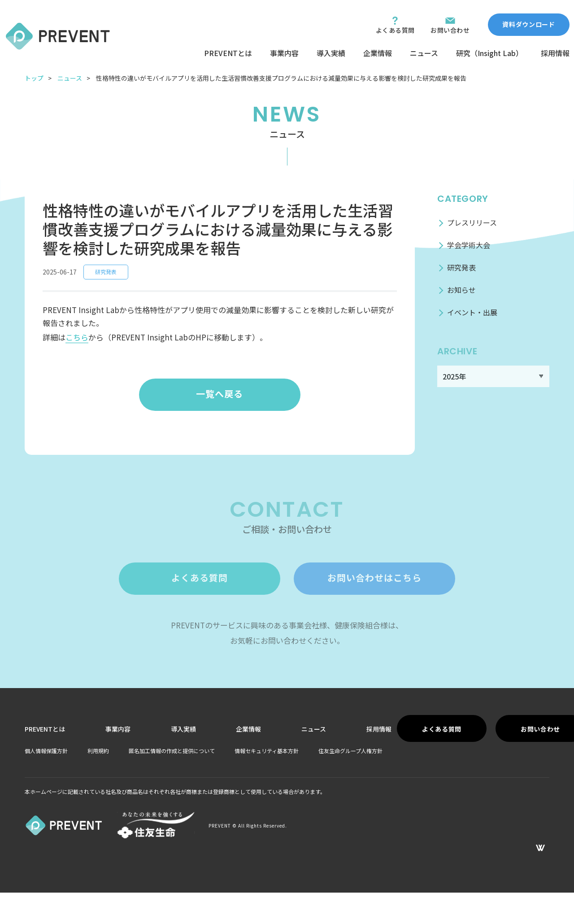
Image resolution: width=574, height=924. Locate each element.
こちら (77, 337)
